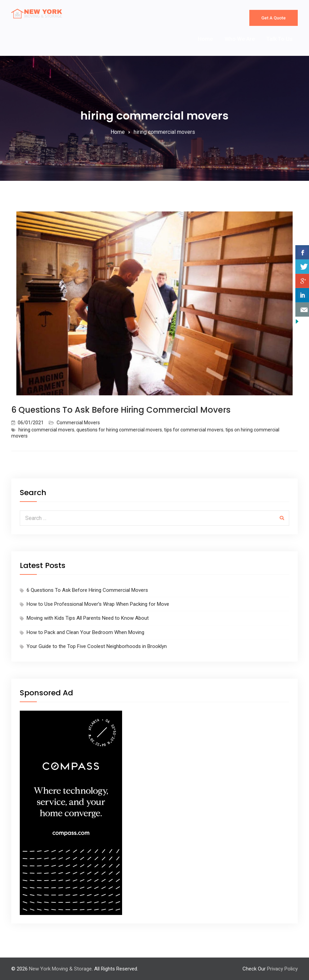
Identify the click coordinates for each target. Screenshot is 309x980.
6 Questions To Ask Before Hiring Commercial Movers (121, 410)
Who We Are (240, 39)
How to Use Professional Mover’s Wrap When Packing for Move (98, 604)
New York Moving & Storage (60, 969)
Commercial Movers (78, 423)
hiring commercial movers (46, 430)
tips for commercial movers (194, 430)
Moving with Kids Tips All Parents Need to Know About (88, 618)
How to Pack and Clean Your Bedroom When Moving (85, 632)
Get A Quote (274, 18)
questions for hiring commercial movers (119, 430)
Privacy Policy (282, 969)
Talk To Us (279, 39)
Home (205, 39)
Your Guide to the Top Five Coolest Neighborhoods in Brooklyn (97, 646)
